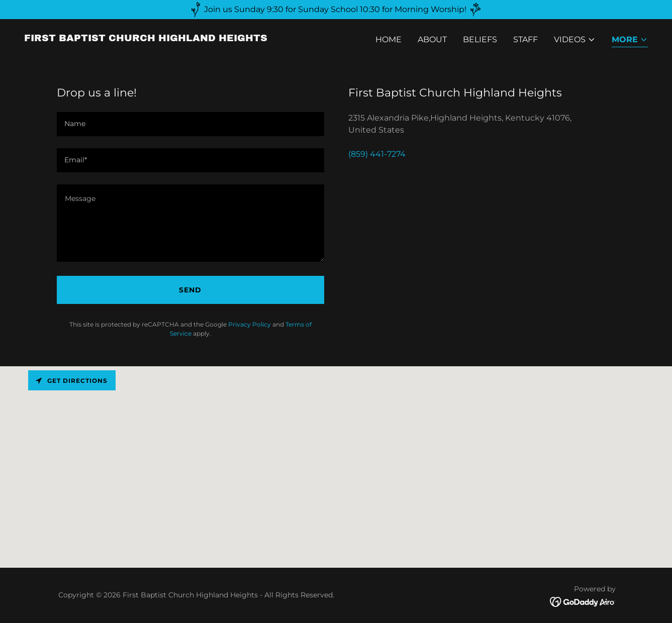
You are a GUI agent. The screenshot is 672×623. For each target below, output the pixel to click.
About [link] (432, 39)
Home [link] (389, 39)
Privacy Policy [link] (250, 324)
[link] (146, 38)
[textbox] (190, 124)
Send (190, 290)
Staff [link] (525, 39)
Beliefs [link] (480, 39)
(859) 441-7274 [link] (377, 154)
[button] (575, 40)
